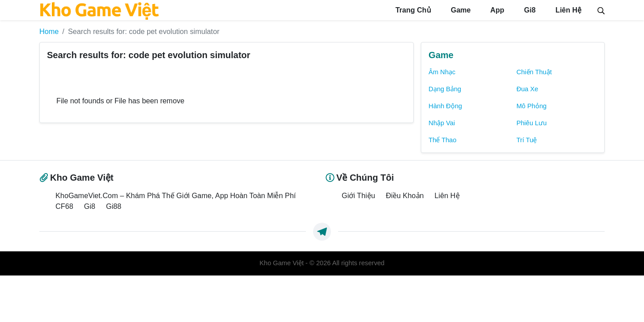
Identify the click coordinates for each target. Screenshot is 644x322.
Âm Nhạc (442, 72)
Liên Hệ (568, 10)
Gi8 (529, 10)
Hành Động (445, 106)
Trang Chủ (412, 10)
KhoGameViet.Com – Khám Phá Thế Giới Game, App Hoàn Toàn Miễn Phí (176, 195)
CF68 (64, 206)
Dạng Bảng (445, 89)
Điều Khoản (405, 195)
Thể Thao (442, 140)
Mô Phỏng (532, 106)
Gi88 (114, 206)
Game (460, 10)
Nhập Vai (442, 123)
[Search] (601, 10)
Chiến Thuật (534, 72)
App (496, 10)
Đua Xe (527, 89)
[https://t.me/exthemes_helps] (322, 232)
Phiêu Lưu (532, 123)
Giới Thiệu (358, 195)
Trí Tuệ (527, 140)
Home (49, 31)
